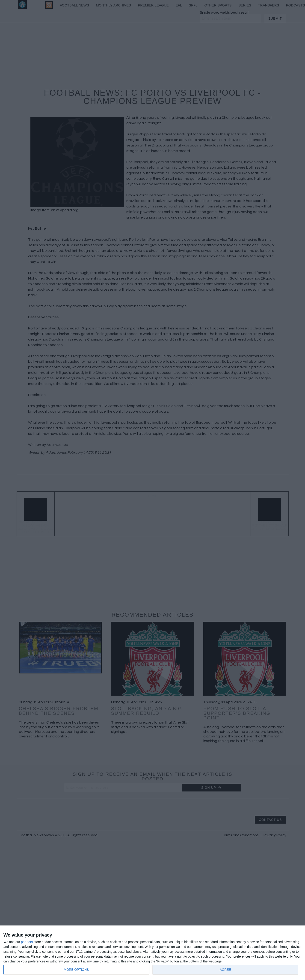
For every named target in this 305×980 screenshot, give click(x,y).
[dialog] (152, 953)
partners (27, 942)
